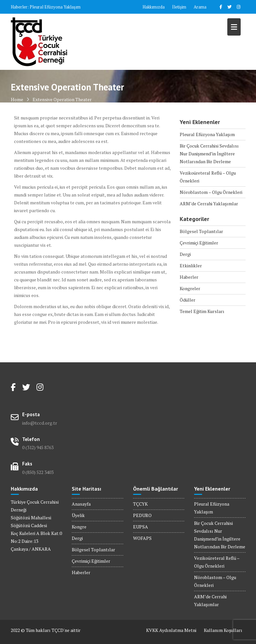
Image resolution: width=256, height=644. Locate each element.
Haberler (189, 277)
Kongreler (190, 288)
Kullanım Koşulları (223, 630)
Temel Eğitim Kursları (202, 311)
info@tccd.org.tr (40, 423)
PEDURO (142, 515)
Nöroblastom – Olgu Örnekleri (211, 192)
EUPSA (141, 527)
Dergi (185, 254)
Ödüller (188, 300)
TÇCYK (140, 504)
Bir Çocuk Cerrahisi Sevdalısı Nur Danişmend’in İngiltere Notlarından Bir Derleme (209, 154)
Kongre (79, 527)
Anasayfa (81, 504)
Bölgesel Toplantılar (201, 231)
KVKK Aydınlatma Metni (171, 630)
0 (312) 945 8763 (38, 447)
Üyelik (78, 515)
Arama (200, 7)
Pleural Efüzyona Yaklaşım (55, 7)
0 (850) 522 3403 (38, 472)
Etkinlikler (191, 266)
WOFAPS (142, 538)
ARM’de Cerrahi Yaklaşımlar (209, 204)
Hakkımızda (154, 7)
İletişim (179, 7)
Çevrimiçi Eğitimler (199, 243)
